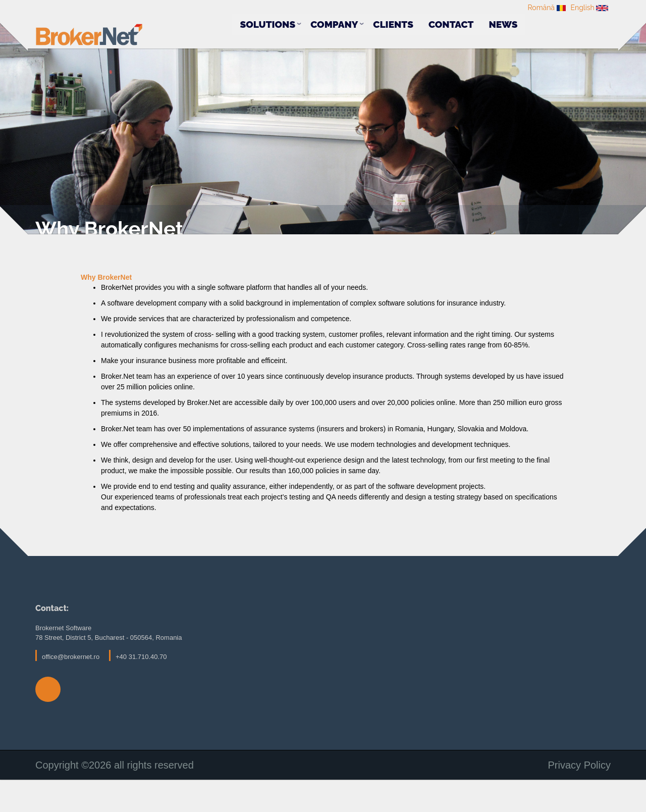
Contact (451, 25)
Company (334, 25)
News (503, 25)
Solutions (267, 25)
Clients (393, 25)
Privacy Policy (579, 798)
